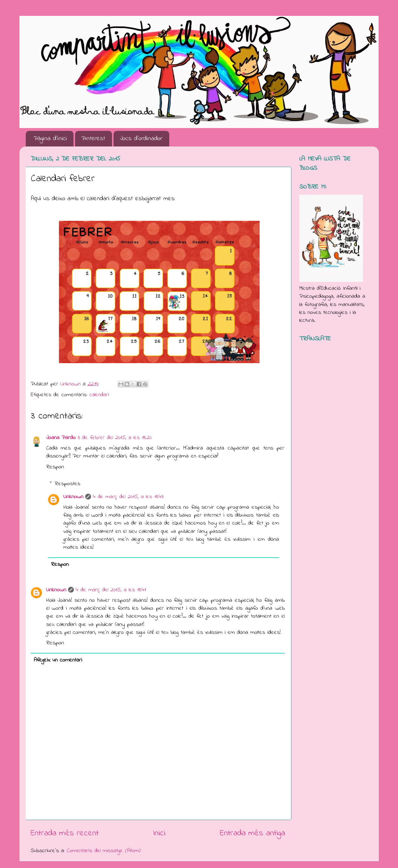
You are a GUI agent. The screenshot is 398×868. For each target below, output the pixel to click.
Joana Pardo (61, 438)
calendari (99, 395)
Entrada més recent (65, 833)
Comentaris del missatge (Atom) (104, 851)
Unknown (73, 497)
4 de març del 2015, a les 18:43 (128, 497)
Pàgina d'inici (50, 139)
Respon (55, 467)
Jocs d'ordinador (141, 139)
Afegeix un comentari (58, 660)
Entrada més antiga (252, 833)
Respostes (67, 484)
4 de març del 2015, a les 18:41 (111, 590)
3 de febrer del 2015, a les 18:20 (115, 438)
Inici (159, 833)
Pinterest (93, 139)
